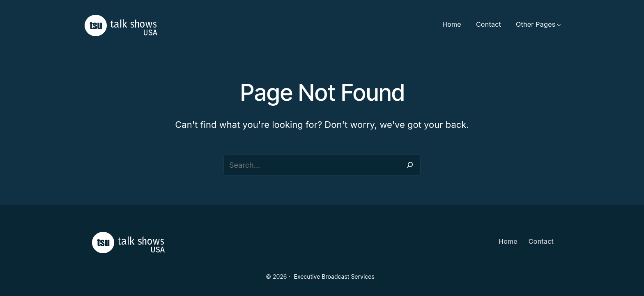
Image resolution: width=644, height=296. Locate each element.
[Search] (410, 165)
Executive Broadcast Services (334, 276)
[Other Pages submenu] (559, 25)
